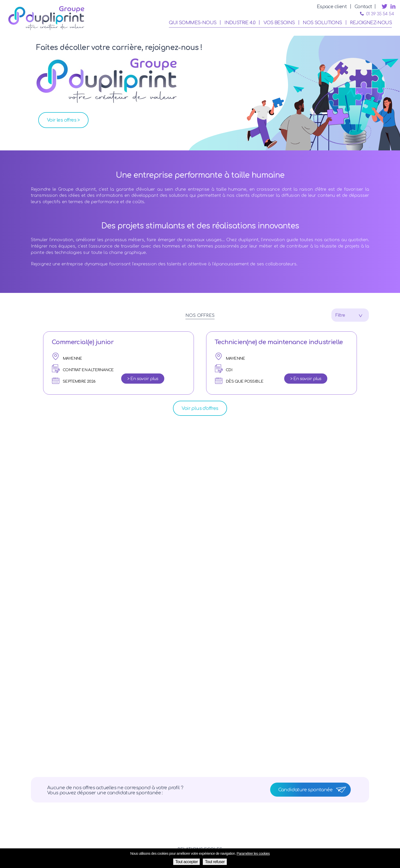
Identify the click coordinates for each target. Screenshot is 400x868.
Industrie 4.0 (240, 23)
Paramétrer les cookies (253, 853)
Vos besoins (279, 23)
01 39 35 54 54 (377, 14)
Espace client (332, 7)
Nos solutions (322, 23)
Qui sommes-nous (193, 23)
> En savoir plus (143, 379)
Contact (363, 7)
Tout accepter (186, 862)
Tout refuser (215, 862)
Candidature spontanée (305, 790)
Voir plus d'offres (200, 408)
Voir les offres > (63, 120)
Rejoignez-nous (371, 23)
